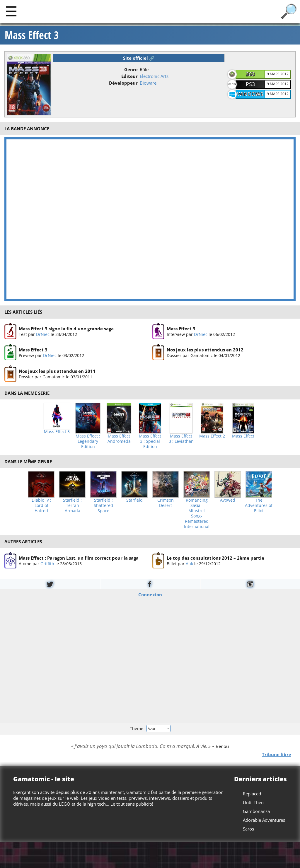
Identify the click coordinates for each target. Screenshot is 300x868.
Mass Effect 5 (57, 432)
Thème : (150, 728)
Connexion (150, 594)
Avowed (228, 500)
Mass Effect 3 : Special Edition (150, 441)
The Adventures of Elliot (259, 505)
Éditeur (129, 76)
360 (250, 74)
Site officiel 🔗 (139, 58)
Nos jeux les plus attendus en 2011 (57, 371)
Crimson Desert (166, 503)
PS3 (250, 84)
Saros (248, 829)
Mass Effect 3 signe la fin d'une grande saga (66, 329)
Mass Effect (243, 436)
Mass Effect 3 (32, 35)
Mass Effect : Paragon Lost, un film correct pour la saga (79, 558)
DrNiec (43, 334)
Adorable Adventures (264, 820)
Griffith (47, 564)
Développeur (123, 83)
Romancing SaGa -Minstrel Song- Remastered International (197, 513)
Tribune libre (277, 754)
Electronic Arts (154, 76)
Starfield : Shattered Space (103, 505)
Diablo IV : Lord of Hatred (41, 505)
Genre (131, 69)
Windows (250, 94)
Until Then (253, 802)
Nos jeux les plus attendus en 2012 (205, 350)
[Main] (11, 11)
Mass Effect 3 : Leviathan (181, 439)
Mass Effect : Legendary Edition (88, 441)
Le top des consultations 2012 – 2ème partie (215, 558)
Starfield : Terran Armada (72, 505)
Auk (189, 564)
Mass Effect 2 (212, 436)
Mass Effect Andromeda (119, 439)
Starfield (134, 500)
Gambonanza (256, 811)
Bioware (148, 83)
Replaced (252, 794)
